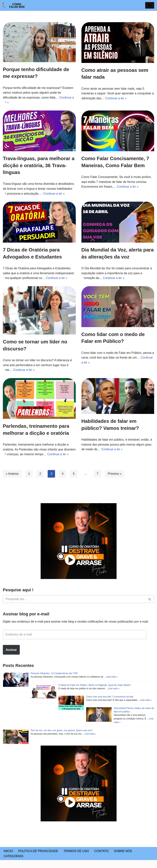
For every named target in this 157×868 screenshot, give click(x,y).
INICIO (8, 851)
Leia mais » (112, 677)
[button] (150, 5)
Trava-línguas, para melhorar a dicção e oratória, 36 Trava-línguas (39, 165)
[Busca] (74, 599)
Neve (6, 864)
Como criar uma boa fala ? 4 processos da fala (110, 697)
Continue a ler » (116, 98)
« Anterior (12, 474)
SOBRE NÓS (123, 851)
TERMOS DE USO (76, 851)
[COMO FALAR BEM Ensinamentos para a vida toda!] (14, 5)
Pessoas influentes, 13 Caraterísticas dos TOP (54, 673)
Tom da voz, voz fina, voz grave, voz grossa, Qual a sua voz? (62, 730)
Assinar (11, 650)
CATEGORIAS (13, 856)
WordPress (33, 864)
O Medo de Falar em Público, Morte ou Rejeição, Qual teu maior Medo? (95, 685)
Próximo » (115, 474)
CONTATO (102, 851)
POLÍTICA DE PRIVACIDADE (38, 851)
